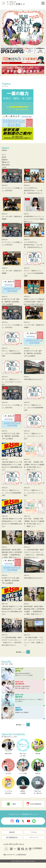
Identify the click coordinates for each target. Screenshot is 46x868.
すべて (4, 155)
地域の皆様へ (6, 165)
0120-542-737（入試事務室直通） (17, 855)
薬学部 (4, 157)
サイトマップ (34, 837)
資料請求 (12, 832)
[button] (21, 52)
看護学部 (5, 160)
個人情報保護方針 (12, 837)
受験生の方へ (6, 162)
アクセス (34, 832)
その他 (4, 167)
